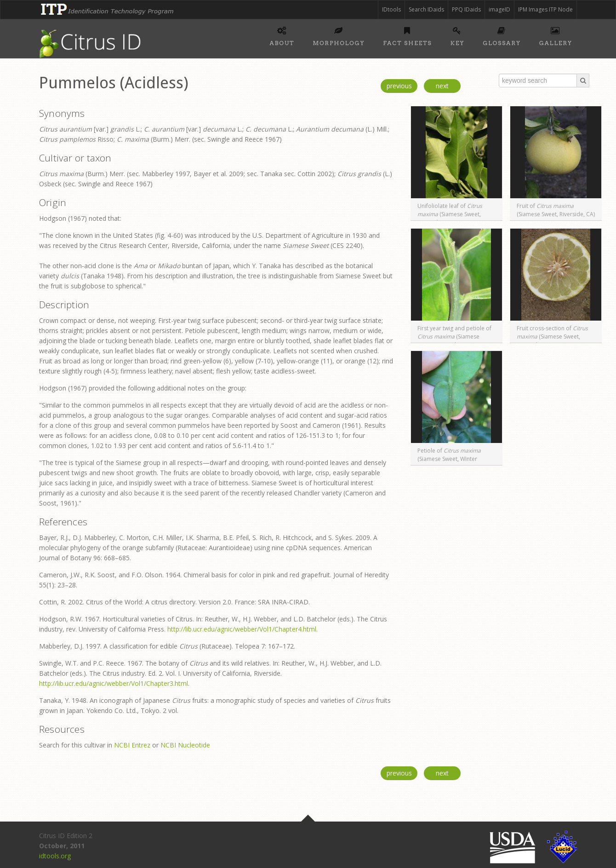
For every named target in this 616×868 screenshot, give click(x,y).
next (442, 86)
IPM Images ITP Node (545, 9)
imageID (499, 9)
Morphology (339, 35)
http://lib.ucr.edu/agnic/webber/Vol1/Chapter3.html (114, 683)
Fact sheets (408, 35)
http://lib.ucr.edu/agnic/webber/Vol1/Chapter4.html (242, 629)
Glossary (502, 35)
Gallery (556, 35)
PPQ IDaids (466, 9)
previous (399, 86)
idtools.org (55, 856)
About (282, 35)
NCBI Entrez (132, 745)
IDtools (391, 9)
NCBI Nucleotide (185, 745)
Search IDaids (426, 9)
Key (458, 35)
